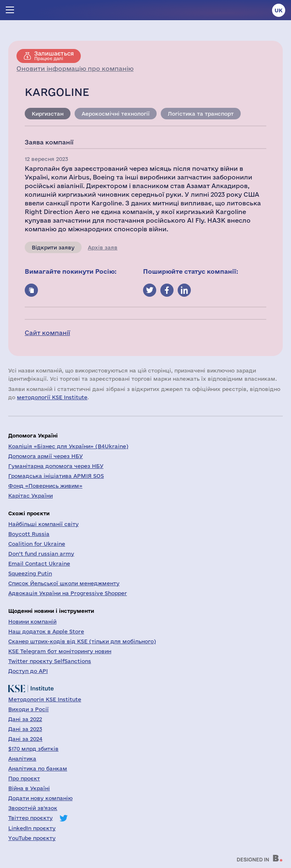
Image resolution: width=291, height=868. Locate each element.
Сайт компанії (47, 333)
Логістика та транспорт (201, 114)
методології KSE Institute (52, 397)
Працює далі (54, 56)
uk (279, 10)
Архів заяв (103, 247)
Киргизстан (48, 114)
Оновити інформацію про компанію (75, 69)
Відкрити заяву (53, 247)
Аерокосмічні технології (116, 114)
